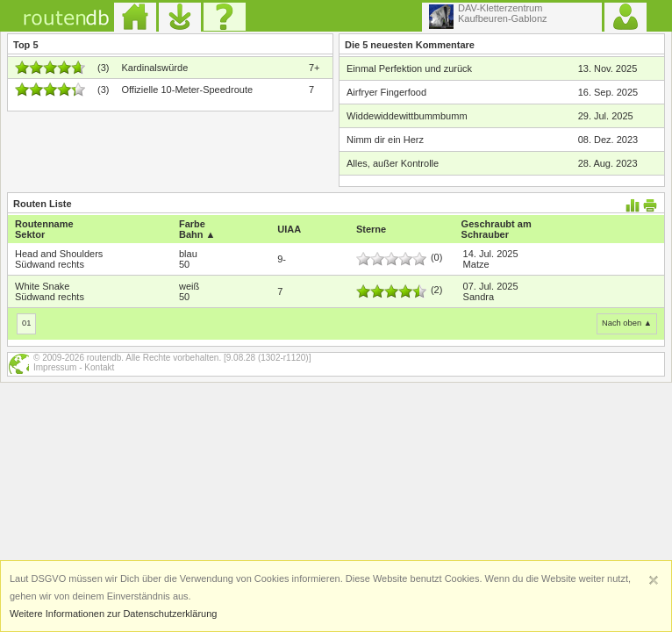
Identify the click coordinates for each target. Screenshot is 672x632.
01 (26, 323)
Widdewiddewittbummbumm (407, 116)
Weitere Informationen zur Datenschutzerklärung (113, 614)
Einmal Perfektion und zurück (409, 68)
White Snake (42, 286)
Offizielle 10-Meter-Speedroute (187, 90)
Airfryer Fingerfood (386, 92)
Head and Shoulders (59, 254)
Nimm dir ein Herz (385, 140)
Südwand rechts (50, 264)
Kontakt (99, 367)
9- (282, 259)
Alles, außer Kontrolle (393, 163)
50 (184, 264)
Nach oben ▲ (627, 323)
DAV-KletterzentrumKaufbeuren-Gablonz (488, 16)
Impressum (55, 367)
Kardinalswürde (154, 68)
